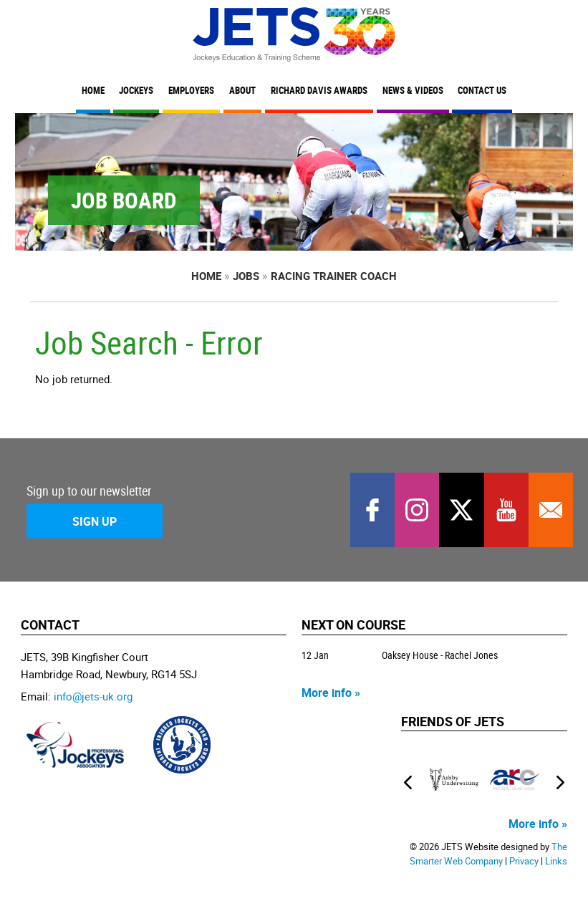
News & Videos (413, 91)
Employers (191, 91)
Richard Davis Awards (319, 91)
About (242, 91)
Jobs (246, 276)
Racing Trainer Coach (334, 276)
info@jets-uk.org (93, 696)
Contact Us (482, 91)
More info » (331, 693)
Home (93, 91)
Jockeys (136, 91)
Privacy (524, 861)
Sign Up (95, 521)
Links (556, 861)
